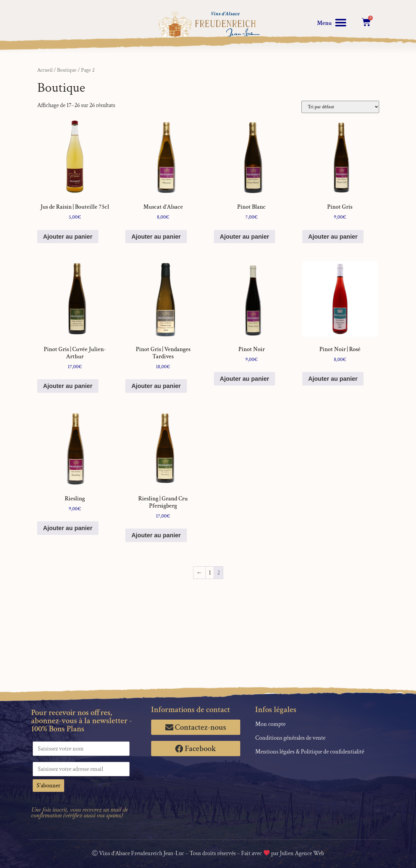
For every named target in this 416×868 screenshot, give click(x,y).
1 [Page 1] (210, 573)
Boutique (67, 70)
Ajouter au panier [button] (68, 237)
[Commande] (340, 107)
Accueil (45, 70)
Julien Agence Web (302, 853)
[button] (341, 22)
